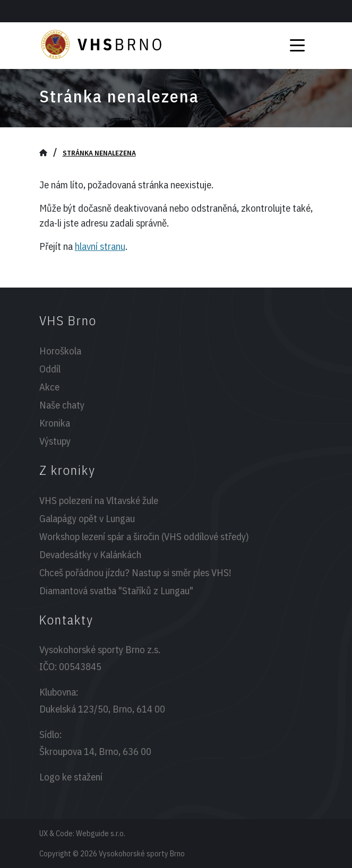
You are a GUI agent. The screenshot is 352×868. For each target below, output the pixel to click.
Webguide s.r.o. (101, 833)
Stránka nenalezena (99, 153)
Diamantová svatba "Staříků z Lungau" (116, 591)
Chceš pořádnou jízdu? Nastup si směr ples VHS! (135, 572)
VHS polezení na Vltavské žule (99, 500)
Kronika (55, 423)
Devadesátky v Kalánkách (90, 554)
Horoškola (60, 351)
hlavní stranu (100, 246)
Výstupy (55, 441)
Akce (49, 387)
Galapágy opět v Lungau (87, 518)
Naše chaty (62, 405)
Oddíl (50, 369)
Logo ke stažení (71, 777)
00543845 (80, 666)
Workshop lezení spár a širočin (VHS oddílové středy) (144, 536)
